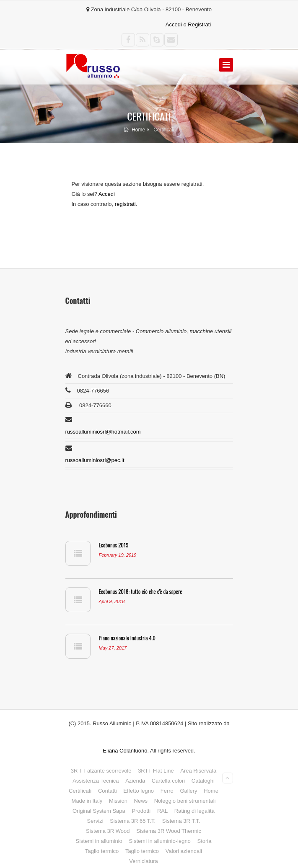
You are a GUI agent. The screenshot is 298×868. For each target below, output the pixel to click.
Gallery (188, 791)
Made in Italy (87, 801)
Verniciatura (144, 861)
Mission (118, 801)
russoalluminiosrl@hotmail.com (103, 432)
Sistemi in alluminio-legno (159, 841)
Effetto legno (139, 791)
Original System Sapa (99, 811)
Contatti (108, 791)
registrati (125, 204)
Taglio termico (102, 851)
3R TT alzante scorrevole (101, 771)
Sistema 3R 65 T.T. (133, 821)
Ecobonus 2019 (114, 545)
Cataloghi (203, 781)
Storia (204, 841)
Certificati (80, 791)
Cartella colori (168, 781)
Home (134, 130)
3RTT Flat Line (156, 771)
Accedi (174, 24)
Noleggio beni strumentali (185, 801)
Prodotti (141, 811)
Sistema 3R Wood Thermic (169, 831)
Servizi (95, 821)
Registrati (199, 24)
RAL (162, 811)
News (141, 801)
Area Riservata (198, 771)
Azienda (135, 781)
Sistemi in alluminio (99, 841)
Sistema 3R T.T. (181, 821)
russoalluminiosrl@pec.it (95, 460)
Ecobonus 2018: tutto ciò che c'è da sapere (141, 591)
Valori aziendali (184, 851)
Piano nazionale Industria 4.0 (127, 638)
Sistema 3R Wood (108, 831)
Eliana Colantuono (125, 751)
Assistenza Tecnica (96, 781)
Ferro (167, 791)
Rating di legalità (194, 811)
